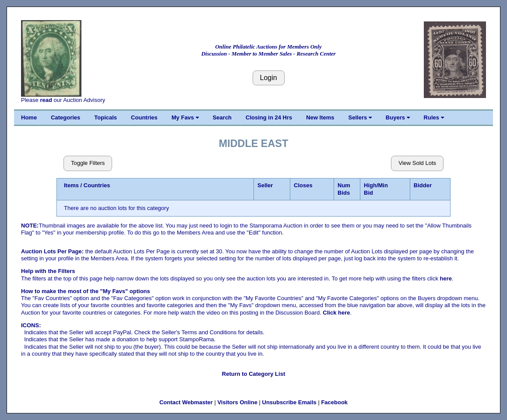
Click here (336, 313)
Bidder (423, 185)
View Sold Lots (417, 163)
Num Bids (344, 189)
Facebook (334, 402)
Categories (65, 117)
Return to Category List (253, 374)
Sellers (360, 117)
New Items (320, 117)
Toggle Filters (88, 163)
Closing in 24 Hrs (269, 117)
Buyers (398, 117)
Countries (144, 117)
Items (71, 185)
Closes (303, 185)
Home (29, 117)
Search (222, 117)
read (46, 100)
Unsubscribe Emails (289, 402)
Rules (434, 117)
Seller (265, 185)
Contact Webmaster (186, 402)
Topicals (106, 117)
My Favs (185, 117)
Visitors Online (237, 402)
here (446, 278)
